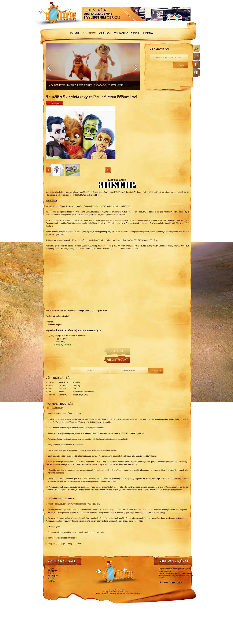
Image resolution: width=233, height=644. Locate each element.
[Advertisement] (154, 137)
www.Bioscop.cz (93, 330)
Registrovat (117, 360)
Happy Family (64, 345)
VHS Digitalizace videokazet (111, 592)
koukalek (119, 590)
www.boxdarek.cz (165, 571)
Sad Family (60, 342)
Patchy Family (62, 339)
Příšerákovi (51, 201)
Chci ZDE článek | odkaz (171, 582)
